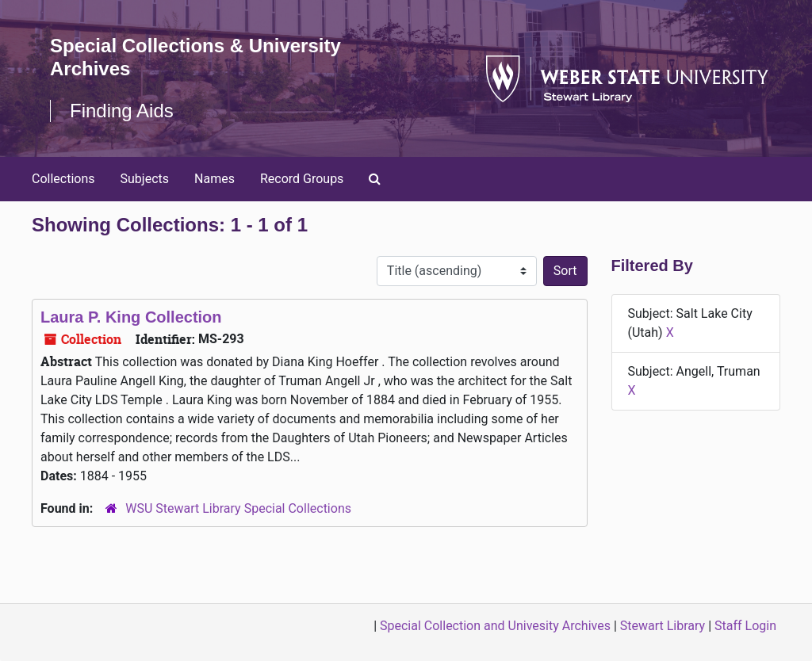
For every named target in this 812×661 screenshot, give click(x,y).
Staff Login (745, 626)
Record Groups (302, 179)
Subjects (145, 179)
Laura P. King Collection (131, 317)
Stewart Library (663, 626)
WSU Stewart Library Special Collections (238, 508)
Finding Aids (122, 111)
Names (214, 179)
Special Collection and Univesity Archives (495, 626)
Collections (63, 179)
